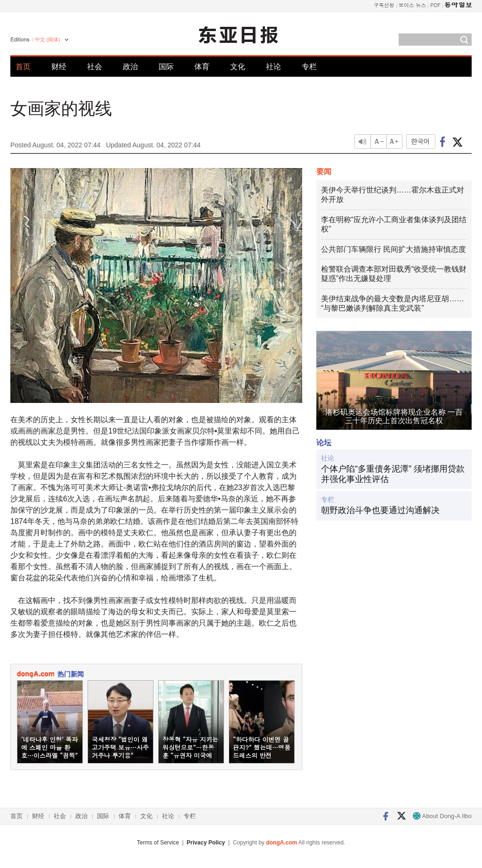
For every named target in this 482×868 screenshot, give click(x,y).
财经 (59, 67)
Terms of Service (158, 843)
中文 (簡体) (48, 40)
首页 (23, 67)
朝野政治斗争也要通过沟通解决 (380, 510)
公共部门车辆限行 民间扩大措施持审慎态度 (394, 249)
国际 (166, 67)
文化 (238, 67)
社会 (95, 67)
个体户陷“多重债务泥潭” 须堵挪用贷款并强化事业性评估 (393, 474)
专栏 (309, 67)
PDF (435, 5)
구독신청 (384, 5)
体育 (202, 67)
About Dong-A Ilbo (442, 816)
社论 (273, 67)
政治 (130, 67)
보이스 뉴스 (413, 5)
